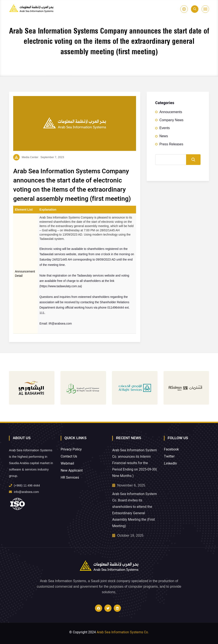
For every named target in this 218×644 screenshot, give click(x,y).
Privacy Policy (71, 449)
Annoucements (171, 112)
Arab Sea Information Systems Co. (123, 632)
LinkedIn (170, 464)
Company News (171, 120)
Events (165, 128)
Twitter (169, 457)
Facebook (171, 449)
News (164, 136)
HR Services (70, 478)
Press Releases (171, 144)
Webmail (67, 464)
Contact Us (69, 457)
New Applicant (72, 471)
